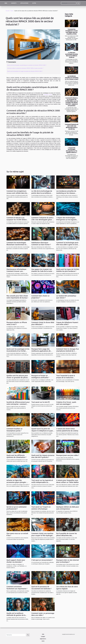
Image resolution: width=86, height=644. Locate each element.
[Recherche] (69, 3)
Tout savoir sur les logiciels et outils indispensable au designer (42, 482)
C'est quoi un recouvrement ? (42, 560)
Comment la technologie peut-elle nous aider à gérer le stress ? (68, 245)
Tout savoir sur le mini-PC (41, 402)
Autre (34, 3)
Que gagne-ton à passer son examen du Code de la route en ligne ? (43, 271)
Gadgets (14, 3)
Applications (24, 3)
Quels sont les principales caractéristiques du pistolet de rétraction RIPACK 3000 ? (27, 65)
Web (6, 3)
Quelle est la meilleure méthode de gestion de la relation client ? (16, 615)
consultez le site (48, 95)
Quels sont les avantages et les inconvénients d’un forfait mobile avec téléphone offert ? (18, 351)
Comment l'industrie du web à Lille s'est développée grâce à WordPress (72, 127)
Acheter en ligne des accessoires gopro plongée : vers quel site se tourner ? (17, 482)
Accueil (7, 11)
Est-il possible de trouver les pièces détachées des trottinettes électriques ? (67, 535)
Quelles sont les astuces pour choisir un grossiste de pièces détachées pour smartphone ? (17, 378)
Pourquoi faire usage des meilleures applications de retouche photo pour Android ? (43, 351)
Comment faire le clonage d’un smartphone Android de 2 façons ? (68, 351)
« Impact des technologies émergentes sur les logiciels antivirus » (72, 150)
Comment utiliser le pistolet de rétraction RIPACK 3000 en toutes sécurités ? (25, 68)
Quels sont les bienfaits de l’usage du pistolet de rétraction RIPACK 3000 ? (25, 71)
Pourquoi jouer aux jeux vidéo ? (68, 455)
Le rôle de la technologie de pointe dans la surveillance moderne (72, 55)
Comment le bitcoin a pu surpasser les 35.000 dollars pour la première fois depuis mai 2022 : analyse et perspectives (72, 102)
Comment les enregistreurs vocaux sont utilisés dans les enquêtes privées (72, 32)
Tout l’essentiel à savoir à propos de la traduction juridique (66, 378)
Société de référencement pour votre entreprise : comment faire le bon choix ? (18, 404)
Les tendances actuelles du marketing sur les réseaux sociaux (72, 78)
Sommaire (12, 62)
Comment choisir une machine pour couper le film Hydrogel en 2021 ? (42, 535)
